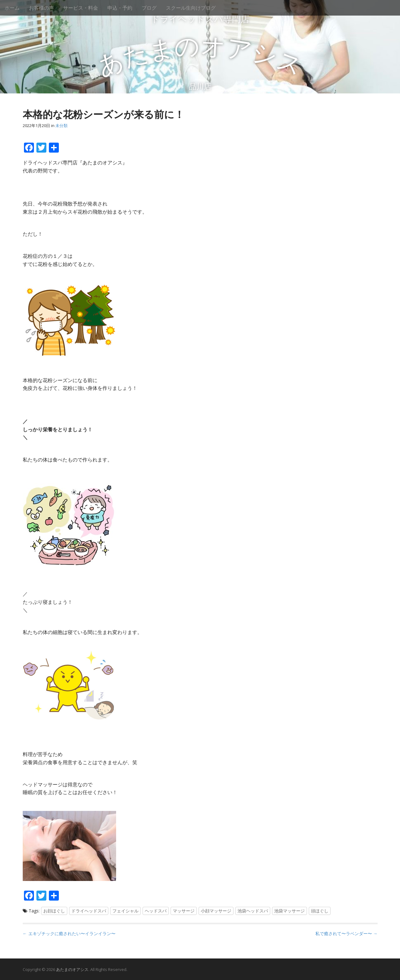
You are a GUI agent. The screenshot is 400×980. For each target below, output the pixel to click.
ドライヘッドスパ (89, 911)
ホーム (12, 8)
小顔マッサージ (216, 911)
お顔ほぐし (54, 911)
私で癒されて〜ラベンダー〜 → (346, 933)
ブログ (149, 8)
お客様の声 (41, 8)
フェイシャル (125, 911)
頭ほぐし (320, 911)
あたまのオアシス (72, 969)
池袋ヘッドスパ (253, 911)
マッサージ (184, 911)
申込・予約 (120, 8)
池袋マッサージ (289, 911)
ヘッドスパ (156, 911)
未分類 (61, 125)
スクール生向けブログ (191, 8)
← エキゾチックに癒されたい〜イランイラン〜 (69, 933)
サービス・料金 (81, 8)
